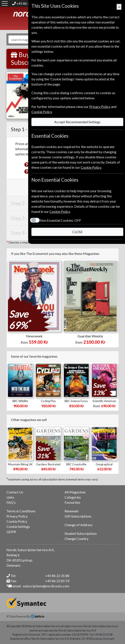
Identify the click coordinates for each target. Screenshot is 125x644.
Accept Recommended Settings (77, 122)
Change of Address (79, 525)
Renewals (72, 511)
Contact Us (15, 492)
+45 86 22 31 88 (57, 576)
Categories (73, 497)
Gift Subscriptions (78, 516)
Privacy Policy (17, 516)
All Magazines (75, 492)
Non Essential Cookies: (60, 220)
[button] (27, 165)
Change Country (76, 539)
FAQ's (11, 502)
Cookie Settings (18, 526)
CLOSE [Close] (77, 232)
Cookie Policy (17, 521)
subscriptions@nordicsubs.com (46, 586)
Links (10, 497)
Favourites (72, 502)
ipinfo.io (37, 616)
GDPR (11, 532)
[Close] (119, 7)
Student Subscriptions (81, 533)
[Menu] (5, 3)
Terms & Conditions (21, 511)
